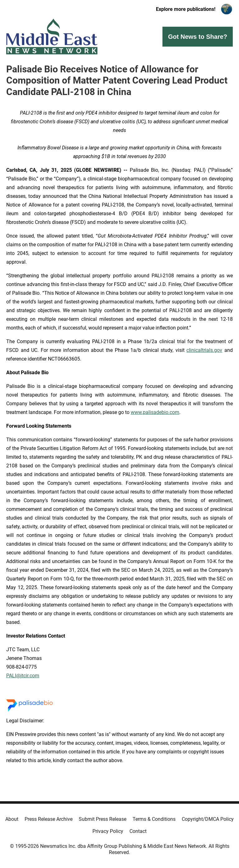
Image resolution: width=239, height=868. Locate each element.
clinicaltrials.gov (204, 350)
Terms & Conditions (154, 819)
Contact (138, 831)
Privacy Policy (108, 831)
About (12, 819)
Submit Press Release (103, 819)
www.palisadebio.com (155, 412)
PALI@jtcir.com (23, 676)
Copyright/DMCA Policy (208, 819)
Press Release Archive (49, 819)
